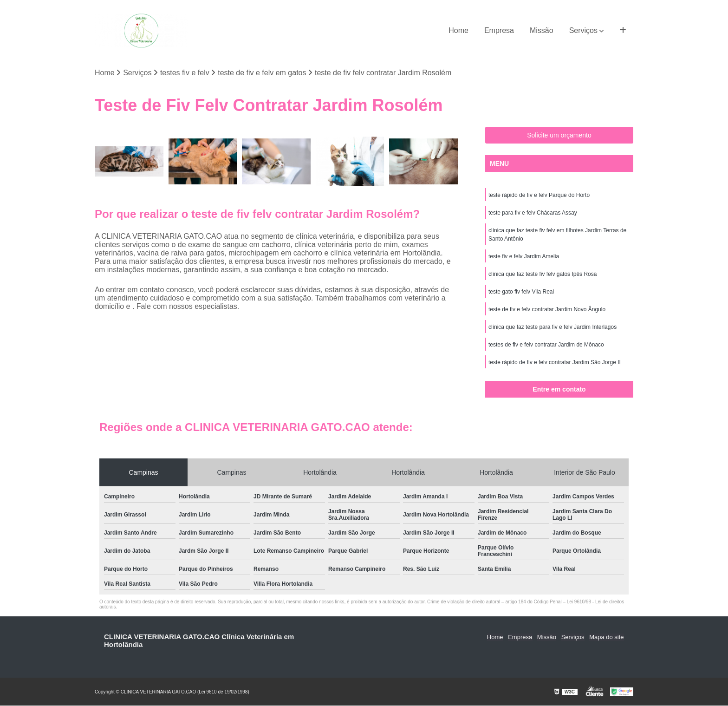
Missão (542, 30)
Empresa (499, 30)
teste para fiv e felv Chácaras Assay (533, 213)
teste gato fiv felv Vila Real (521, 292)
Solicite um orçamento (559, 136)
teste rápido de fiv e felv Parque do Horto (539, 196)
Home (458, 30)
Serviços (583, 30)
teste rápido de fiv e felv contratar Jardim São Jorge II (555, 363)
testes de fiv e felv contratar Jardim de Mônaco (546, 345)
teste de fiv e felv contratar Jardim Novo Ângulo (547, 310)
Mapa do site (606, 637)
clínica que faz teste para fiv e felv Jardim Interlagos (552, 327)
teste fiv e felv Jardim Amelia (524, 257)
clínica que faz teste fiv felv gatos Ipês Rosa (543, 275)
